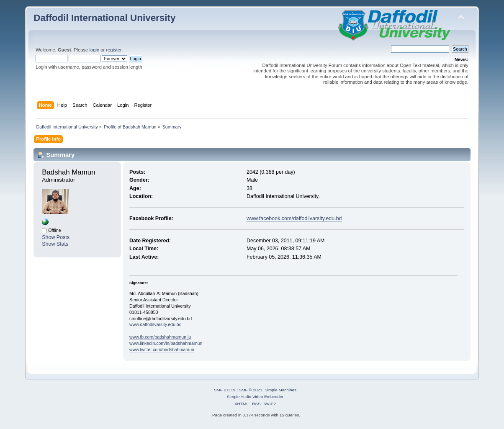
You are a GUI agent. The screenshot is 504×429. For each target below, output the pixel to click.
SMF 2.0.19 (225, 390)
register (114, 50)
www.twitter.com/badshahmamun (162, 349)
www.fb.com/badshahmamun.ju (160, 337)
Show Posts (56, 237)
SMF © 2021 (251, 390)
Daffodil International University (104, 18)
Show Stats (55, 244)
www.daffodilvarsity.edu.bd (155, 324)
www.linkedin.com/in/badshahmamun (166, 343)
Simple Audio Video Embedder (255, 397)
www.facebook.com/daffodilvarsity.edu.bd (294, 218)
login (94, 50)
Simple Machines (280, 390)
